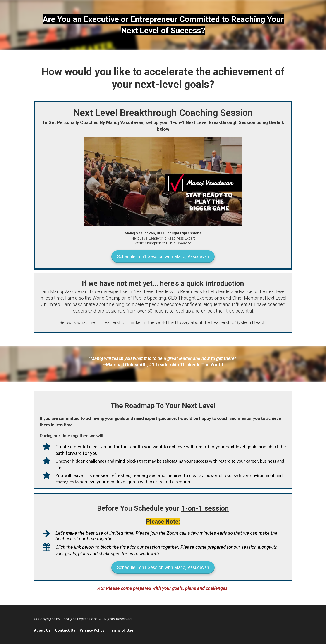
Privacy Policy (92, 630)
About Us (42, 630)
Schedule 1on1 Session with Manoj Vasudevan (163, 256)
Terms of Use (121, 630)
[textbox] (163, 25)
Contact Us (65, 630)
